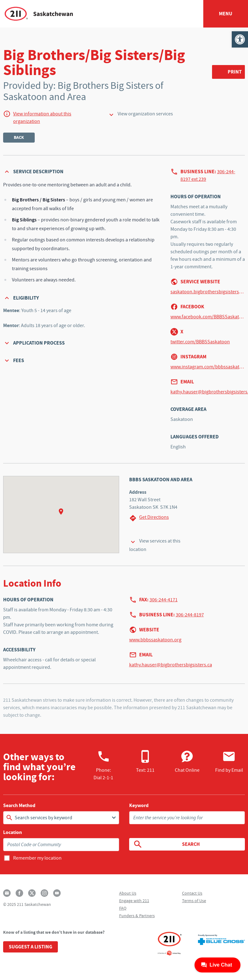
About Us (128, 893)
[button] (240, 39)
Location (13, 832)
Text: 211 (145, 761)
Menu (226, 14)
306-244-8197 (190, 615)
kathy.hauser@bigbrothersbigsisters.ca (171, 665)
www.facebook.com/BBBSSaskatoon (208, 317)
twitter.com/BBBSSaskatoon (200, 342)
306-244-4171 (164, 600)
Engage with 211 (134, 901)
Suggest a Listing (30, 947)
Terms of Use (194, 901)
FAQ (123, 908)
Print (235, 72)
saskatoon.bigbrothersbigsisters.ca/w (208, 292)
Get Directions (149, 518)
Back (19, 137)
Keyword (139, 806)
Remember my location (37, 858)
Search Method (19, 806)
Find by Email (229, 761)
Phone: (103, 765)
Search (167, 844)
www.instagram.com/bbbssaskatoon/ (208, 367)
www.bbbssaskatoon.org (155, 640)
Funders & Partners (137, 916)
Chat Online (187, 761)
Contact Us (192, 893)
